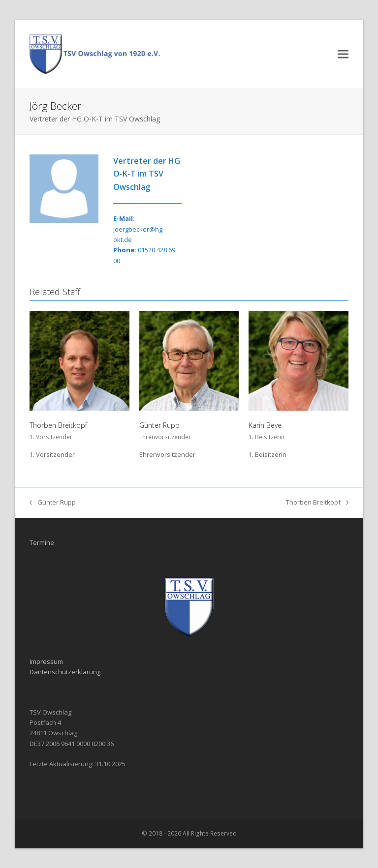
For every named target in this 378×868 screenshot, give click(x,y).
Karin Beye (265, 425)
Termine (42, 542)
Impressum (46, 661)
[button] (343, 54)
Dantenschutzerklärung (65, 672)
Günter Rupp (159, 425)
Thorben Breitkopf (58, 425)
